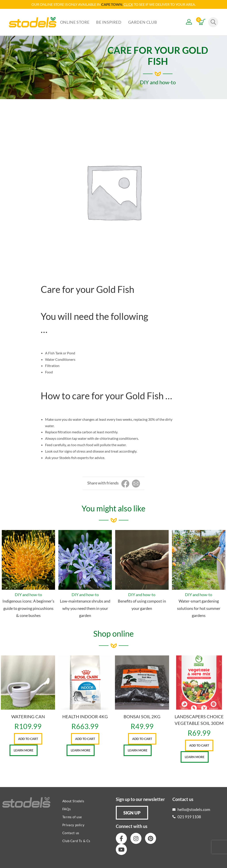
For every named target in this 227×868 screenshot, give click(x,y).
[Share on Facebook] (125, 484)
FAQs (67, 809)
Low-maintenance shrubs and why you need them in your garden (85, 608)
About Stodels (73, 801)
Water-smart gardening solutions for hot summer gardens (199, 608)
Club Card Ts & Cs (76, 841)
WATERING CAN (28, 716)
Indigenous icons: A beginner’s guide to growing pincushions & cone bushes (28, 608)
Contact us (71, 833)
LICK (130, 4)
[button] (132, 812)
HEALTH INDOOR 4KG (85, 716)
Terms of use (72, 817)
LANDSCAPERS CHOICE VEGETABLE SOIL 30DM (199, 720)
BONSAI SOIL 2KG (142, 716)
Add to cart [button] (28, 738)
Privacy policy (73, 825)
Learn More (24, 750)
